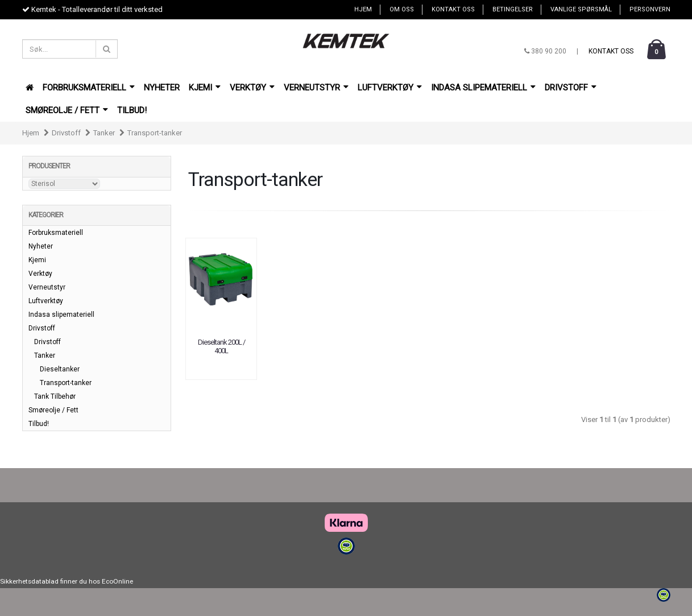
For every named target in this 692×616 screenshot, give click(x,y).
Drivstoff (571, 88)
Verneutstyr (316, 88)
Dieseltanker (60, 369)
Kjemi (205, 88)
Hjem (363, 9)
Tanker (104, 133)
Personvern (650, 9)
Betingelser (513, 9)
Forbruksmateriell (89, 88)
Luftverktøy (390, 88)
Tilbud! (132, 110)
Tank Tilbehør (55, 396)
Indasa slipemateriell (483, 88)
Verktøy (252, 88)
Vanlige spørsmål (581, 9)
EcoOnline (117, 581)
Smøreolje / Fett (67, 110)
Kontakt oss (453, 9)
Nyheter (162, 88)
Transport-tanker (155, 133)
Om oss (402, 9)
